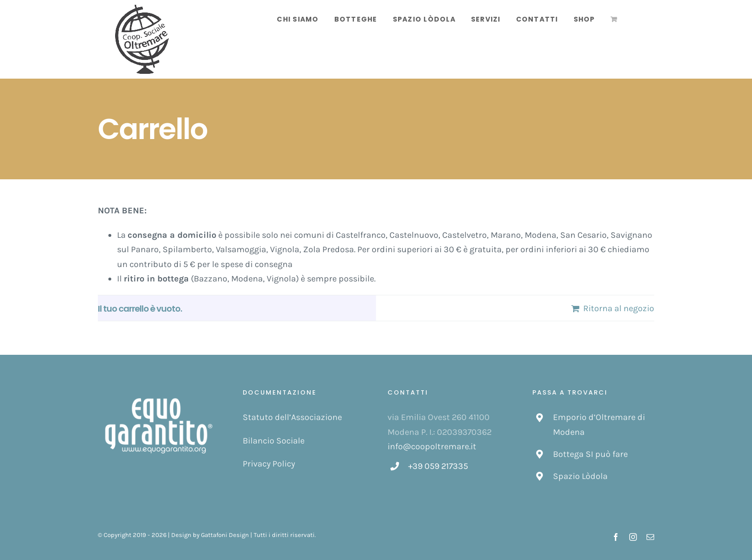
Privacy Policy (269, 464)
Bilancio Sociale (274, 441)
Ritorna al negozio (619, 308)
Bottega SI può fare (590, 454)
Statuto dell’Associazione (292, 417)
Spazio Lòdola (580, 476)
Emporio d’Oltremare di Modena (599, 425)
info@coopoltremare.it (432, 446)
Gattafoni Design (225, 535)
